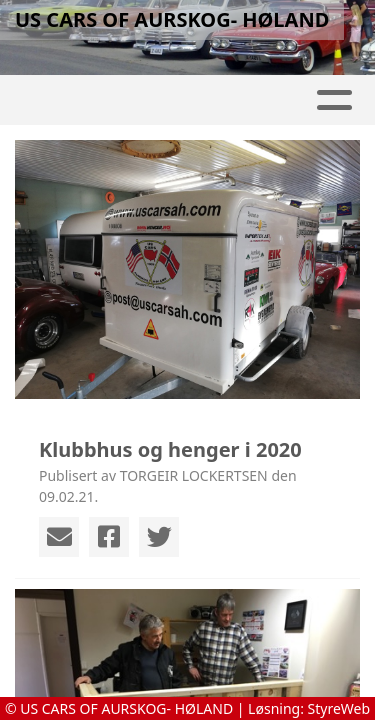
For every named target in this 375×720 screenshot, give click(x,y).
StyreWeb (339, 708)
